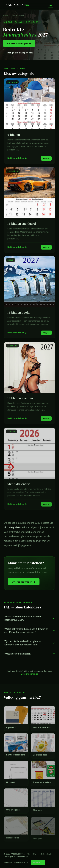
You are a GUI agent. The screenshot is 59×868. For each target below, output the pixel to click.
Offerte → (38, 862)
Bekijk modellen (17, 158)
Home (6, 15)
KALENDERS (17, 5)
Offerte (46, 158)
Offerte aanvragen (19, 43)
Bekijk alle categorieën (20, 53)
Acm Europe (23, 856)
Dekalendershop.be (29, 674)
